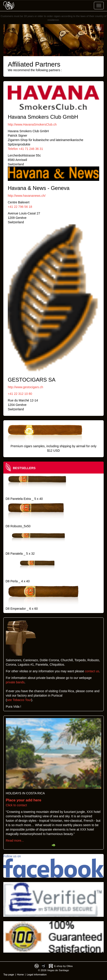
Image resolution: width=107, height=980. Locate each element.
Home (20, 974)
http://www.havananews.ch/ (27, 196)
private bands (15, 682)
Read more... (15, 841)
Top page (9, 974)
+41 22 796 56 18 (20, 207)
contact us (92, 671)
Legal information (37, 974)
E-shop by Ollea (63, 966)
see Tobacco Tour (19, 700)
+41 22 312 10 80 (20, 394)
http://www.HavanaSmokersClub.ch (32, 124)
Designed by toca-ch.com (37, 966)
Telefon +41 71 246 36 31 (25, 149)
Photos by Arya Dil (44, 966)
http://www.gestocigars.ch (25, 387)
